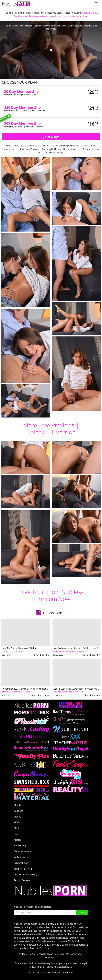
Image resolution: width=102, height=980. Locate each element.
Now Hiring (20, 846)
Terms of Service (23, 869)
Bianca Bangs (58, 651)
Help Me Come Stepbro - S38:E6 (19, 648)
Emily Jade (57, 692)
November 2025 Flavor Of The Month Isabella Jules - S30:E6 (33, 689)
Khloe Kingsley (68, 692)
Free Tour (32, 592)
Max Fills (79, 692)
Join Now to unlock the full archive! (69, 16)
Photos (18, 828)
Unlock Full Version (51, 432)
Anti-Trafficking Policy (25, 875)
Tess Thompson (17, 651)
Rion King (5, 651)
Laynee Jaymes (71, 651)
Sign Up (82, 912)
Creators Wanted (23, 851)
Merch (17, 840)
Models (18, 822)
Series (17, 834)
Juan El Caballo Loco (22, 692)
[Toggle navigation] (96, 4)
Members (19, 805)
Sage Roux (83, 651)
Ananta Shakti (90, 13)
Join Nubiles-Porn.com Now (58, 595)
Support (18, 811)
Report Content (22, 880)
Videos (17, 817)
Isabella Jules (7, 692)
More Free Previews (49, 425)
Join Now (51, 137)
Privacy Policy (21, 863)
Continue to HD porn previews (30, 16)
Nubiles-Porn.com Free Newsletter (32, 907)
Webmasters (21, 857)
